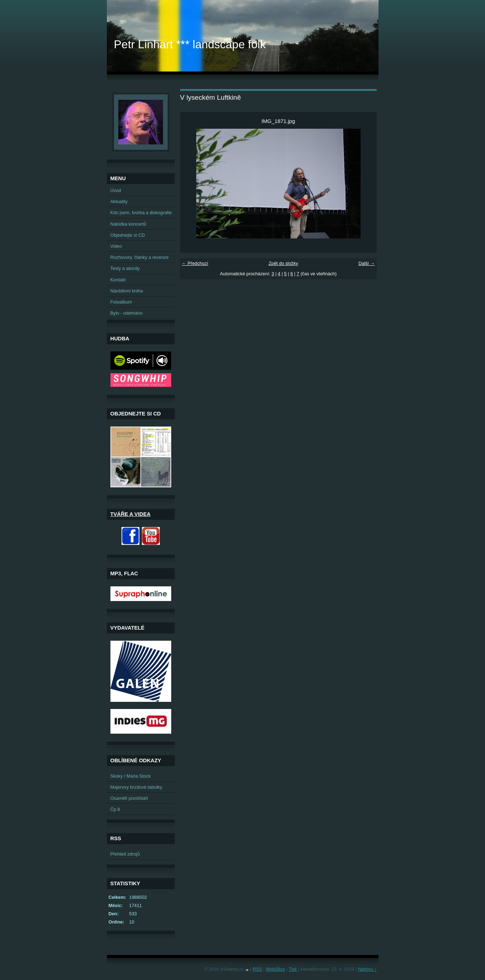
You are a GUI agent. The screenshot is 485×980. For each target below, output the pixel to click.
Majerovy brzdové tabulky (136, 787)
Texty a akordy (125, 268)
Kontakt (118, 280)
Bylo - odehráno (127, 313)
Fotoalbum (121, 302)
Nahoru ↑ (367, 969)
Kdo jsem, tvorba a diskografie (141, 213)
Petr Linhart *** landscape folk (190, 44)
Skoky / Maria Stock (131, 776)
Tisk (293, 969)
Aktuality (119, 201)
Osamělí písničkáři (129, 798)
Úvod (116, 190)
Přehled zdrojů (125, 854)
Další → (367, 263)
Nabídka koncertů (128, 224)
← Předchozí (195, 263)
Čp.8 (115, 809)
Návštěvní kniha (127, 291)
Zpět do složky (283, 263)
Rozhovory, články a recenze (140, 257)
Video (116, 246)
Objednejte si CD (128, 235)
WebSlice (276, 969)
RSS (257, 969)
